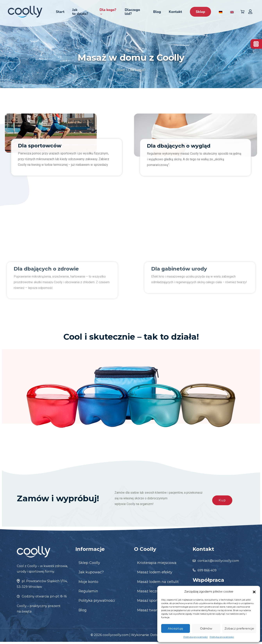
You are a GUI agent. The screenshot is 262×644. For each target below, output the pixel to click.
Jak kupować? (91, 572)
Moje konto (88, 582)
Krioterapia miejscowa (157, 563)
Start (60, 12)
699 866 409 (207, 570)
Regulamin (88, 591)
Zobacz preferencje (239, 628)
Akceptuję (175, 628)
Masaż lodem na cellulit (158, 582)
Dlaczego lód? (132, 12)
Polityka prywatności (196, 637)
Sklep (200, 12)
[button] (254, 592)
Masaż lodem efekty (155, 572)
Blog (157, 12)
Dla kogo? (108, 11)
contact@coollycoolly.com (218, 561)
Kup (222, 500)
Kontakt (175, 12)
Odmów (206, 628)
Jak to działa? (80, 12)
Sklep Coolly (89, 563)
